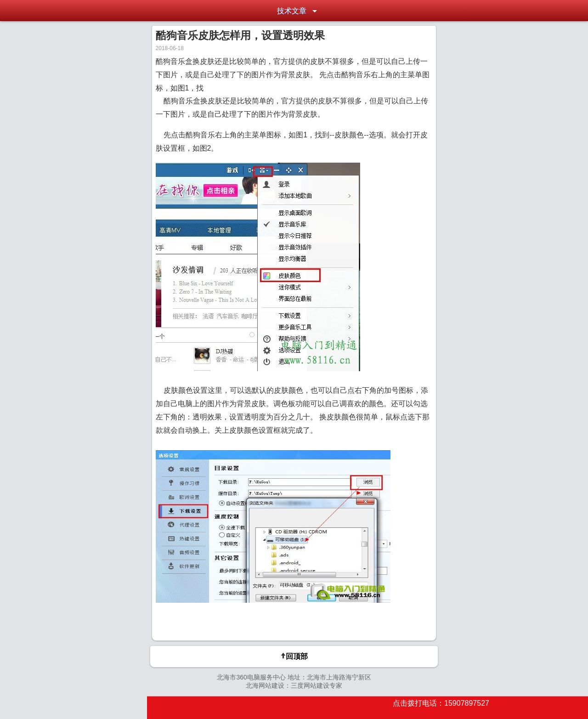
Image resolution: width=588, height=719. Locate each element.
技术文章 (292, 11)
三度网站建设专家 (317, 685)
